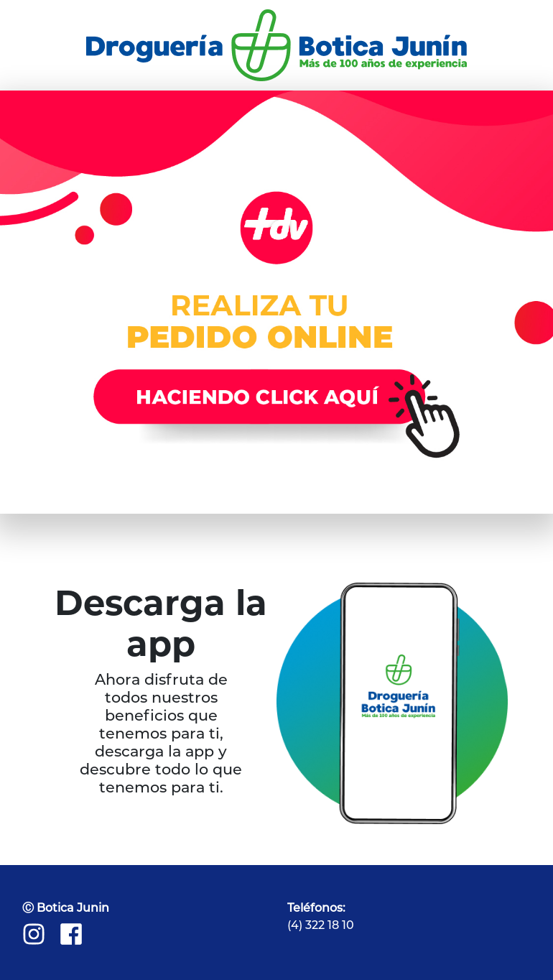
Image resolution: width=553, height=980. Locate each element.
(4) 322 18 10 (321, 925)
